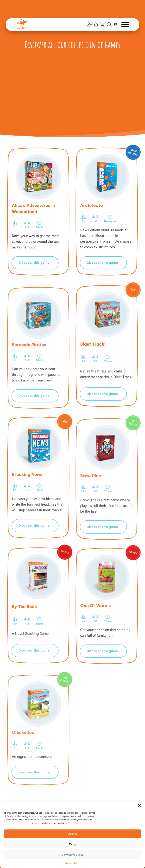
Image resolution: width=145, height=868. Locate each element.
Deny (72, 844)
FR (116, 25)
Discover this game (35, 263)
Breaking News (27, 488)
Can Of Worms (96, 619)
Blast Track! (93, 352)
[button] (139, 805)
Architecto (92, 205)
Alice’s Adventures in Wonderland (33, 209)
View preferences (72, 854)
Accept (72, 834)
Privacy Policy (71, 863)
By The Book (24, 615)
